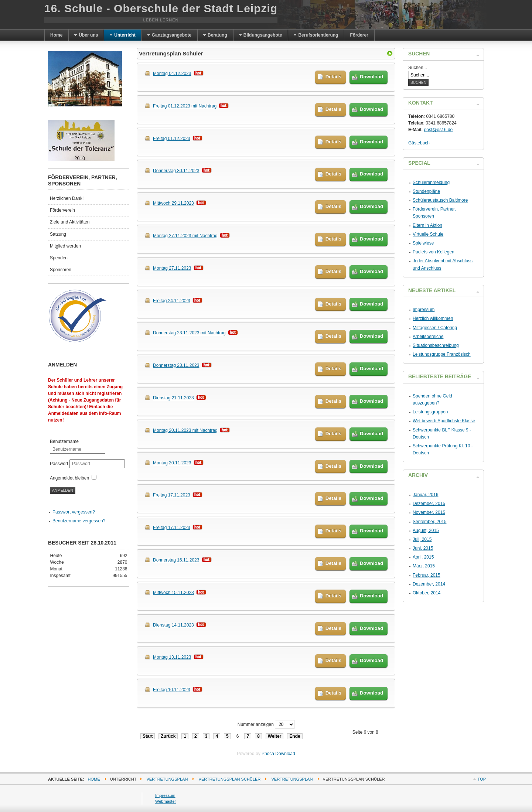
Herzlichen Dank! (67, 198)
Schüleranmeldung (431, 182)
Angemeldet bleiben (69, 478)
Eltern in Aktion (427, 225)
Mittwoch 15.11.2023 (173, 593)
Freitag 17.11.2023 (172, 495)
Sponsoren (61, 270)
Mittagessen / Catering (435, 328)
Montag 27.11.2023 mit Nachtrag (185, 236)
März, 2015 (424, 566)
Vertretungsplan (167, 779)
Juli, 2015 (422, 539)
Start (148, 736)
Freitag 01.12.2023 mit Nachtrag (185, 106)
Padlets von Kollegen (434, 252)
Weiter (274, 736)
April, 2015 (423, 557)
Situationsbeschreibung (436, 345)
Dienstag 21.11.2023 (173, 398)
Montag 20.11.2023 (172, 463)
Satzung (58, 234)
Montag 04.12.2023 (172, 74)
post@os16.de (439, 130)
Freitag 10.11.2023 (172, 690)
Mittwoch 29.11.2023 (173, 203)
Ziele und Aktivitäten (70, 222)
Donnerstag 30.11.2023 (176, 171)
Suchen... (418, 68)
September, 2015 (429, 522)
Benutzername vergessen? (79, 521)
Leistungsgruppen (430, 412)
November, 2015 (429, 512)
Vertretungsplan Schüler (230, 779)
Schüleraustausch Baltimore (440, 200)
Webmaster (166, 801)
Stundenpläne (426, 191)
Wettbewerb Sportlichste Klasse (444, 421)
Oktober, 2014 (427, 593)
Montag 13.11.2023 (172, 657)
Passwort (60, 464)
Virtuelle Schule (428, 234)
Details (333, 77)
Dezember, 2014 (429, 584)
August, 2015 (426, 530)
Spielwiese (423, 243)
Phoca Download (278, 754)
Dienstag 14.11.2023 (173, 625)
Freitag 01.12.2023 (172, 139)
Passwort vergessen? (74, 512)
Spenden (59, 258)
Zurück (168, 736)
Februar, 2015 (427, 575)
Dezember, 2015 (429, 504)
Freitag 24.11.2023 (172, 301)
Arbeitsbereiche (428, 337)
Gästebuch (419, 143)
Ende (295, 736)
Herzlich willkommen (433, 318)
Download (371, 77)
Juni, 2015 (423, 548)
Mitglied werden (65, 246)
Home (94, 779)
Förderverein (62, 210)
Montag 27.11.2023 (172, 268)
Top (482, 779)
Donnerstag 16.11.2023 (176, 560)
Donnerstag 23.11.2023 (176, 365)
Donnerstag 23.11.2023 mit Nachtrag (189, 333)
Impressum (424, 310)
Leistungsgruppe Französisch (442, 354)
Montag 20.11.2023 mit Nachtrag (185, 430)
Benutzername (64, 441)
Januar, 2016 (425, 495)
